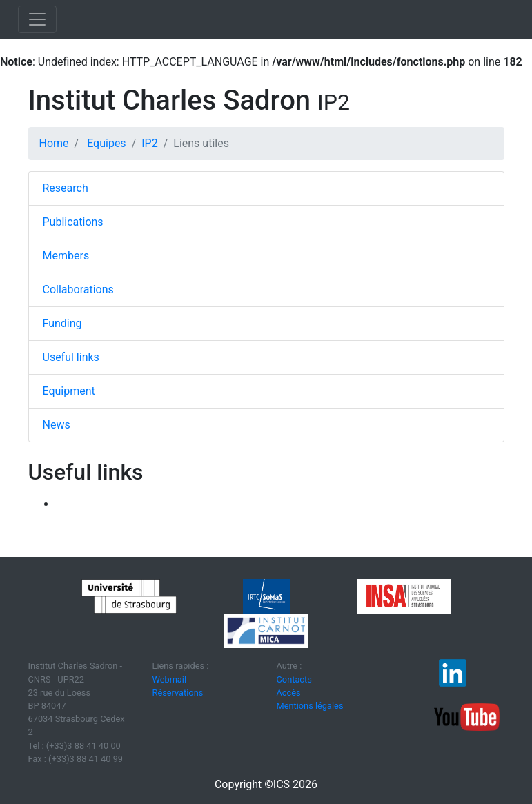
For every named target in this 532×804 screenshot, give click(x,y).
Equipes (106, 143)
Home (54, 143)
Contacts (294, 679)
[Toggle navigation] (37, 19)
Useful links (71, 357)
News (57, 425)
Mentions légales (310, 706)
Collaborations (78, 290)
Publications (73, 222)
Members (66, 256)
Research (66, 188)
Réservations (178, 693)
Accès (289, 693)
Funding (62, 323)
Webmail (170, 679)
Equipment (69, 391)
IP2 (149, 143)
